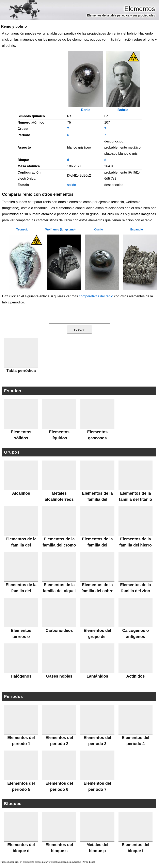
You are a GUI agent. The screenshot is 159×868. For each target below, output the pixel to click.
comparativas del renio (96, 296)
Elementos (140, 9)
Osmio (99, 229)
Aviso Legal (89, 862)
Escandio (137, 229)
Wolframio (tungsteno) (60, 229)
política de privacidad (70, 862)
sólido (71, 185)
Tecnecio (22, 229)
